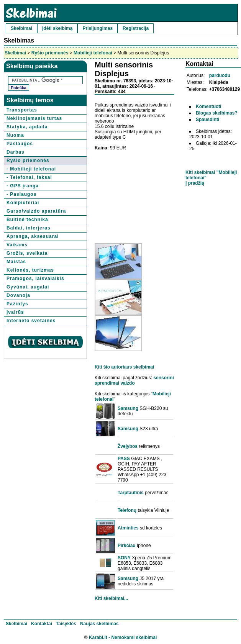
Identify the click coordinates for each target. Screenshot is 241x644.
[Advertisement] (134, 194)
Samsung (128, 408)
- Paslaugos (21, 194)
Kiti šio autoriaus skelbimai (124, 367)
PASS (124, 459)
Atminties (128, 528)
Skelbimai (21, 28)
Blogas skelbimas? (217, 113)
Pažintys (17, 304)
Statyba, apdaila (27, 127)
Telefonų (127, 510)
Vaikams (17, 245)
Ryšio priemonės (50, 53)
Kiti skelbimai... (111, 598)
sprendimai (107, 383)
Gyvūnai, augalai (28, 287)
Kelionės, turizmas (30, 270)
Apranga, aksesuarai (33, 236)
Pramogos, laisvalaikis (35, 279)
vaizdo (127, 383)
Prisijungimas (98, 28)
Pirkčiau (127, 546)
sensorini (163, 378)
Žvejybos (128, 446)
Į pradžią (195, 183)
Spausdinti (207, 120)
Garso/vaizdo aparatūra (36, 211)
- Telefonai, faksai (29, 177)
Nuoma (15, 135)
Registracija (136, 28)
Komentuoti (209, 107)
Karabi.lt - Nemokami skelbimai (123, 637)
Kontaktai (42, 624)
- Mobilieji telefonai (31, 169)
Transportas (22, 110)
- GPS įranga (23, 186)
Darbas (16, 152)
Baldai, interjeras (29, 228)
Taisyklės (66, 624)
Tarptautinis (131, 493)
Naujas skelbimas (99, 624)
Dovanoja (18, 295)
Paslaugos (20, 144)
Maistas (16, 262)
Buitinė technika (27, 220)
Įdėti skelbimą (57, 28)
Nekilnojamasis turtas (34, 118)
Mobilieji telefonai (93, 53)
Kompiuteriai (23, 203)
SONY (124, 558)
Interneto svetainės (31, 321)
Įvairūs (15, 312)
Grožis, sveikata (27, 253)
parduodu (220, 75)
